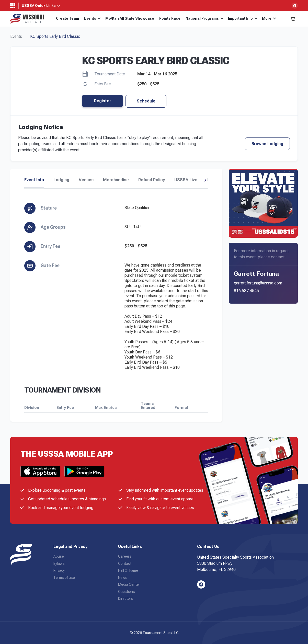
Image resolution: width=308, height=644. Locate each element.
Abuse (59, 556)
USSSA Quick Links (39, 6)
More (269, 18)
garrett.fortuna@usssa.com (258, 283)
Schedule (146, 101)
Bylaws (59, 563)
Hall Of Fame (128, 570)
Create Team (67, 18)
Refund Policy (152, 180)
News (123, 578)
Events (92, 18)
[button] (205, 180)
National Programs (204, 18)
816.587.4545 (246, 291)
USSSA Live (186, 180)
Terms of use (64, 578)
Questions (127, 592)
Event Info (34, 180)
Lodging (61, 180)
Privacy (59, 570)
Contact (125, 563)
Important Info (243, 18)
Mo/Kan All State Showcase (130, 18)
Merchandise (116, 180)
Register (102, 101)
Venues (86, 180)
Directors (126, 599)
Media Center (129, 584)
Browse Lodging (267, 144)
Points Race (170, 18)
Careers (125, 556)
